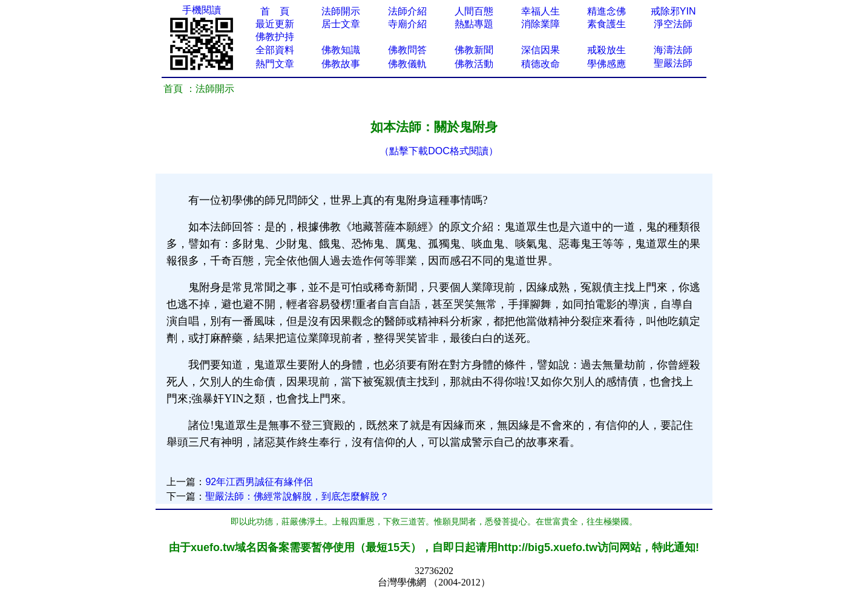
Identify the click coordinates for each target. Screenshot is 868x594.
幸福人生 (541, 11)
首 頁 (275, 11)
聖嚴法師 (673, 63)
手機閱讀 (202, 10)
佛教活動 (474, 64)
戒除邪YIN (673, 11)
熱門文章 (275, 64)
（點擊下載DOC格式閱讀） (439, 151)
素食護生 (607, 24)
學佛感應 (607, 64)
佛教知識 (341, 50)
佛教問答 (407, 50)
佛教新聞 (474, 50)
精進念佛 (607, 11)
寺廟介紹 (407, 24)
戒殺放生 (607, 50)
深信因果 (541, 50)
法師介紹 (407, 11)
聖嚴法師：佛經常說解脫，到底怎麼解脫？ (297, 496)
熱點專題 (474, 24)
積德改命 (541, 64)
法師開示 (341, 11)
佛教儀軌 (407, 64)
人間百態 (474, 11)
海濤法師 (673, 50)
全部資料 (275, 50)
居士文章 (341, 24)
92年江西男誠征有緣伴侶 (259, 482)
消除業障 (541, 24)
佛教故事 (341, 64)
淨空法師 (673, 24)
